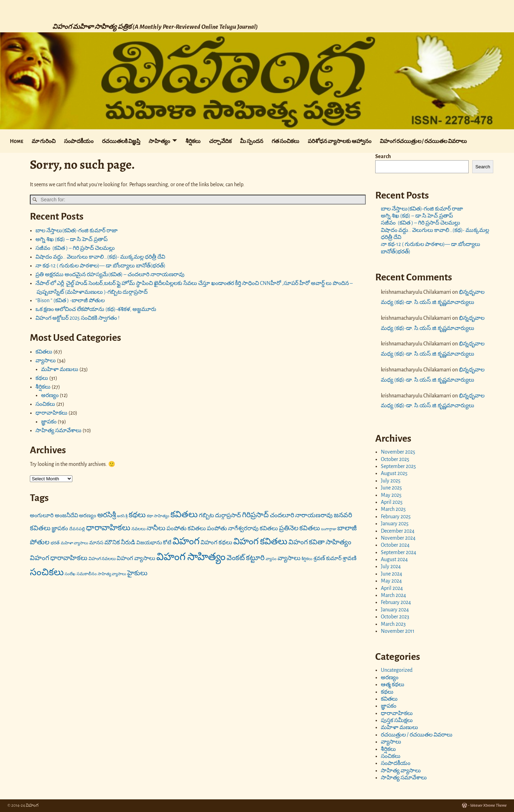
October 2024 (395, 545)
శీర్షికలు (193, 141)
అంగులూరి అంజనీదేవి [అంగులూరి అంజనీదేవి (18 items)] (54, 515)
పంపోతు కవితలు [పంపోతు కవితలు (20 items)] (186, 528)
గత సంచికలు (285, 141)
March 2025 (393, 509)
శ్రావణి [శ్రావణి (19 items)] (350, 558)
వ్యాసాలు (46, 360)
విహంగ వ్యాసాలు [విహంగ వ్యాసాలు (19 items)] (136, 558)
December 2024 (398, 531)
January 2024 (395, 610)
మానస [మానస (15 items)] (96, 543)
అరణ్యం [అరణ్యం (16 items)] (88, 516)
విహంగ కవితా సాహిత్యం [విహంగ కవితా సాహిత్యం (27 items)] (320, 542)
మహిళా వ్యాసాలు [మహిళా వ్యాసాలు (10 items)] (74, 543)
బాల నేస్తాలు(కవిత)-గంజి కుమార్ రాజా (77, 230)
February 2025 (396, 517)
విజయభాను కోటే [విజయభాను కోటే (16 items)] (154, 543)
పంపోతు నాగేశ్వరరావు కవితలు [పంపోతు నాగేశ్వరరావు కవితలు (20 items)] (242, 528)
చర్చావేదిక (220, 141)
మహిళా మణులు (60, 369)
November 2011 (398, 631)
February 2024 (396, 602)
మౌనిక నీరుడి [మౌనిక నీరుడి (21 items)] (120, 542)
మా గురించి (44, 141)
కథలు (42, 378)
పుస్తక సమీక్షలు (397, 720)
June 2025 (391, 488)
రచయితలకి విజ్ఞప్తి (121, 141)
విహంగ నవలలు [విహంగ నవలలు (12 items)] (102, 559)
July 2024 (391, 566)
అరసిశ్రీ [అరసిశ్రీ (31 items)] (107, 515)
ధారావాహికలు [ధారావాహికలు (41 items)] (108, 528)
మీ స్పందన (252, 141)
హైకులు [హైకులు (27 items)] (137, 573)
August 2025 (394, 473)
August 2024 (394, 559)
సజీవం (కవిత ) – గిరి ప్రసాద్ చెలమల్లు (75, 248)
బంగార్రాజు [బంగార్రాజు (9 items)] (329, 529)
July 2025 (391, 481)
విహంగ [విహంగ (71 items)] (186, 541)
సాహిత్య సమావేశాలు (58, 430)
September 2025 (398, 466)
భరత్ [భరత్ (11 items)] (55, 543)
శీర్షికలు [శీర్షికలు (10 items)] (307, 559)
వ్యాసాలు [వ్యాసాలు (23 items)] (289, 558)
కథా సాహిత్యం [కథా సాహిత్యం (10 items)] (158, 516)
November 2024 (398, 538)
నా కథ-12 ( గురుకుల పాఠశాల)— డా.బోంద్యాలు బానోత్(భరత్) (100, 266)
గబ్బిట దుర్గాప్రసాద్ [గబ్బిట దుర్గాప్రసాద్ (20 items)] (220, 515)
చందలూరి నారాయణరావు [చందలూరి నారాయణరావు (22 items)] (301, 515)
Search (383, 156)
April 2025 (392, 502)
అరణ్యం (50, 395)
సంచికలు (45, 404)
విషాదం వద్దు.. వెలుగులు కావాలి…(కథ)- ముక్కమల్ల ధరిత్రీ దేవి (101, 257)
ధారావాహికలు (51, 413)
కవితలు (44, 352)
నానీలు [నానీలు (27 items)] (156, 528)
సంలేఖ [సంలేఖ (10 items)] (70, 574)
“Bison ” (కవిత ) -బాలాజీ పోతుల (70, 300)
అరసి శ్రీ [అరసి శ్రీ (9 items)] (122, 516)
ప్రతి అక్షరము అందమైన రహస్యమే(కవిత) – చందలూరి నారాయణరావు (110, 274)
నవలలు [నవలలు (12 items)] (138, 529)
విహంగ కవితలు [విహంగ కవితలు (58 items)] (260, 541)
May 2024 (391, 581)
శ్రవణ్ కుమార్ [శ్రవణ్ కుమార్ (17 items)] (327, 558)
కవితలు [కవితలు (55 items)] (184, 515)
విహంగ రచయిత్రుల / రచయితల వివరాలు (423, 141)
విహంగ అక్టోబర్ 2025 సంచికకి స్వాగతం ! (77, 318)
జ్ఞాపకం (49, 422)
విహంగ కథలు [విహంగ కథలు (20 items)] (216, 542)
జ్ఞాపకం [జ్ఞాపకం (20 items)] (60, 528)
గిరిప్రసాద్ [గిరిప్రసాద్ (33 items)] (255, 515)
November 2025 (398, 452)
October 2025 (395, 459)
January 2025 (395, 524)
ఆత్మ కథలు (393, 684)
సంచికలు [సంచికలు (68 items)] (47, 572)
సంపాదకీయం (79, 141)
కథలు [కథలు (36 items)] (137, 515)
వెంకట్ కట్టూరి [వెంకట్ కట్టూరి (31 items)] (246, 558)
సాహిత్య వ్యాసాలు (401, 771)
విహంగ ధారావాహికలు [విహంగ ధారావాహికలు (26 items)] (59, 558)
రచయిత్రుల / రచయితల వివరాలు (417, 735)
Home (17, 141)
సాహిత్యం (159, 141)
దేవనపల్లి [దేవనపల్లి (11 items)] (77, 529)
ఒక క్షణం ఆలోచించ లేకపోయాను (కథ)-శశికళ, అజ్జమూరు (96, 309)
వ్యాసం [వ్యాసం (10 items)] (271, 559)
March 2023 (393, 624)
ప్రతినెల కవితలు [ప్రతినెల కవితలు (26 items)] (300, 528)
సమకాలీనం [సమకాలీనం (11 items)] (87, 574)
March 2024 (393, 595)
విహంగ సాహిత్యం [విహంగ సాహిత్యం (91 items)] (191, 557)
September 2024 (399, 552)
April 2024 (392, 588)
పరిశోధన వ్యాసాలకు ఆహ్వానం (340, 141)
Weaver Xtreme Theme (488, 805)
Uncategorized (397, 670)
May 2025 (391, 495)
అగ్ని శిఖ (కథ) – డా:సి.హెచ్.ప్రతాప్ (71, 239)
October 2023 (395, 617)
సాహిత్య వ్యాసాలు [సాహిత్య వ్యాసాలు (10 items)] (112, 574)
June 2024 (392, 574)
